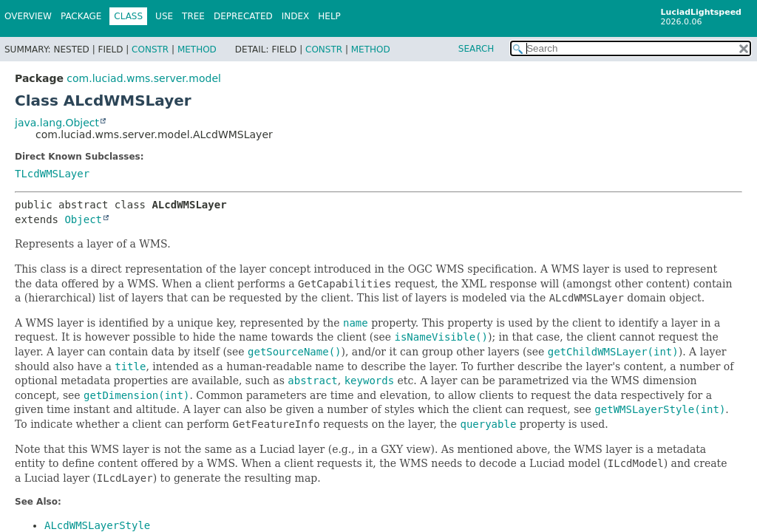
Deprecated (243, 16)
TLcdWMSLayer (52, 174)
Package (81, 16)
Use (164, 16)
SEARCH (476, 49)
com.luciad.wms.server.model (144, 78)
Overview (28, 16)
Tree (193, 16)
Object (83, 219)
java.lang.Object (57, 123)
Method (197, 50)
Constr (150, 50)
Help (329, 16)
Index (296, 16)
